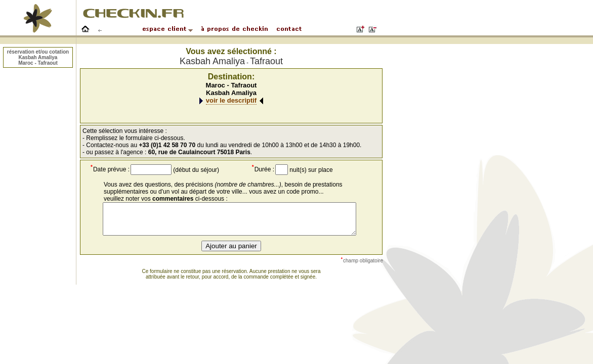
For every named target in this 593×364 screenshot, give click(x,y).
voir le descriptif (231, 100)
